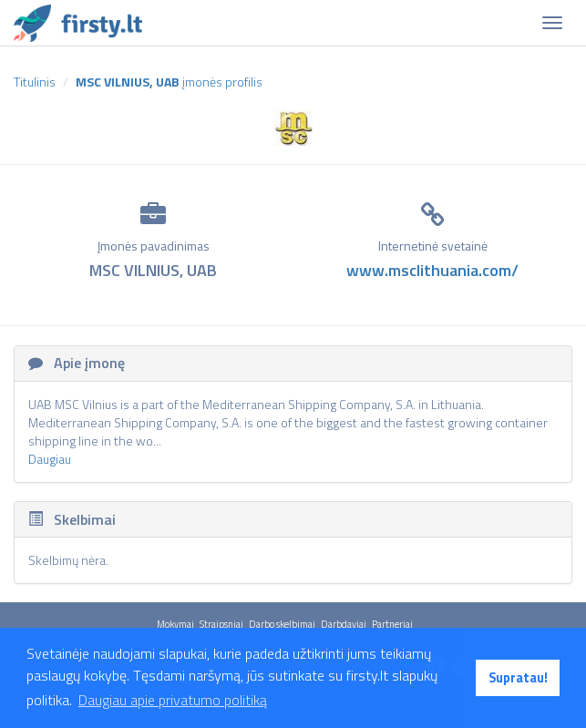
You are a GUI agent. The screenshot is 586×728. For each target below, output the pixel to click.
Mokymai (175, 624)
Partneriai (392, 624)
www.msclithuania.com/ (432, 270)
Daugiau (50, 459)
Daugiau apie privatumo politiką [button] (173, 700)
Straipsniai (221, 624)
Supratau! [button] (518, 678)
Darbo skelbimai (282, 624)
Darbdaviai (344, 624)
